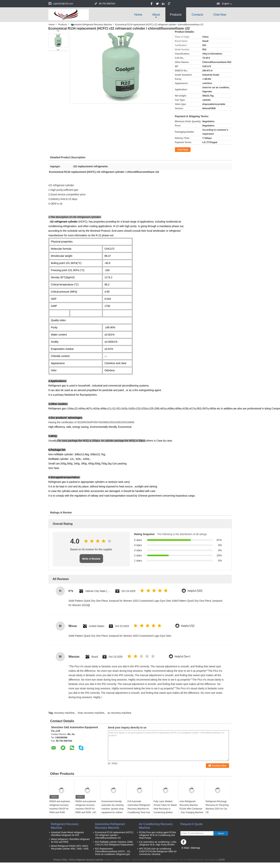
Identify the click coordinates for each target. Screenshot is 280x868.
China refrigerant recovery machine (86, 860)
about (156, 15)
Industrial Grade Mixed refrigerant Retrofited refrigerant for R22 (68, 834)
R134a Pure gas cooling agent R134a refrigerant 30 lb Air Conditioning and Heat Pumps (158, 835)
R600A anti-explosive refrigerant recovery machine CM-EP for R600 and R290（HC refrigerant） (86, 809)
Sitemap (195, 848)
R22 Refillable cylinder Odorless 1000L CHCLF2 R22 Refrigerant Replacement (114, 843)
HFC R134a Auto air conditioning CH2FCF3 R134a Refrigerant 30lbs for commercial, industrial (158, 851)
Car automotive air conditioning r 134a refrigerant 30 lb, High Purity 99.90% (158, 843)
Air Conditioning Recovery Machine (156, 826)
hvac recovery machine (91, 713)
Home (138, 15)
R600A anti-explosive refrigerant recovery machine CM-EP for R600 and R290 (60, 807)
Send (221, 833)
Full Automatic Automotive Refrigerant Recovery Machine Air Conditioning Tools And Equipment (139, 809)
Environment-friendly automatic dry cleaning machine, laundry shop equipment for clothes (113, 807)
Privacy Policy (60, 860)
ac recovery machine (119, 713)
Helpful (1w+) (182, 657)
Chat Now (220, 15)
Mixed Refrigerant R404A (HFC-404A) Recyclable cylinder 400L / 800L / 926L (70, 847)
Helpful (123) (195, 591)
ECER (222, 860)
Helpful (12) (188, 626)
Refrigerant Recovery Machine (65, 826)
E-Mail (185, 848)
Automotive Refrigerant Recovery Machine (91, 25)
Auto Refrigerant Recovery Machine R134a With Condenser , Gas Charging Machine (192, 807)
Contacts (197, 15)
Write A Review (91, 559)
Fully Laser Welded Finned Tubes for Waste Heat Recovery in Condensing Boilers (165, 807)
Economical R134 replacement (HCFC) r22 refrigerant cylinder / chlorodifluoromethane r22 (114, 835)
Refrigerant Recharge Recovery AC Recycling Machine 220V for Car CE (217, 807)
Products (176, 15)
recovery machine (64, 713)
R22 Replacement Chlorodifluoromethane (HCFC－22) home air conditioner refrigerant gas (113, 851)
